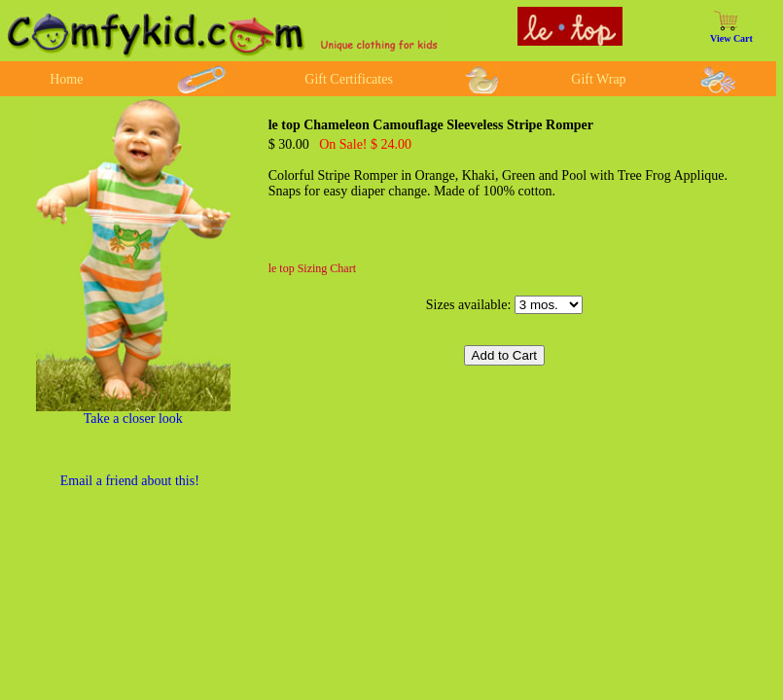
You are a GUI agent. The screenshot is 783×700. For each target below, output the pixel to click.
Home (66, 79)
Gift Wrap (598, 79)
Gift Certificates (349, 79)
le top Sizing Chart (312, 268)
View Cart (731, 38)
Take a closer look (133, 419)
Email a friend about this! (130, 481)
